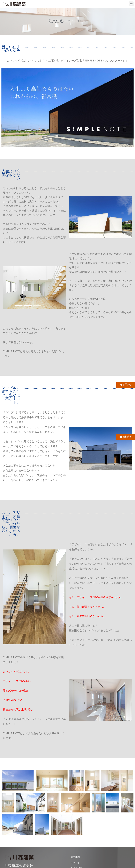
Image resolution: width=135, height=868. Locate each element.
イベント (75, 862)
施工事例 (75, 857)
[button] (131, 4)
